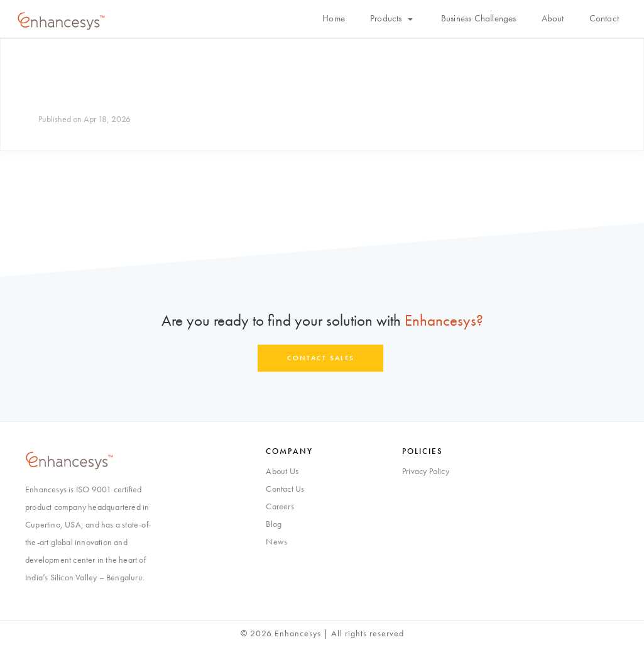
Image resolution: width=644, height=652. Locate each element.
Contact (604, 18)
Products (391, 18)
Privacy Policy (426, 471)
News (276, 541)
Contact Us (285, 489)
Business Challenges (479, 18)
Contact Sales (321, 358)
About (553, 18)
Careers (280, 506)
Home (334, 18)
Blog (274, 524)
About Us (282, 471)
